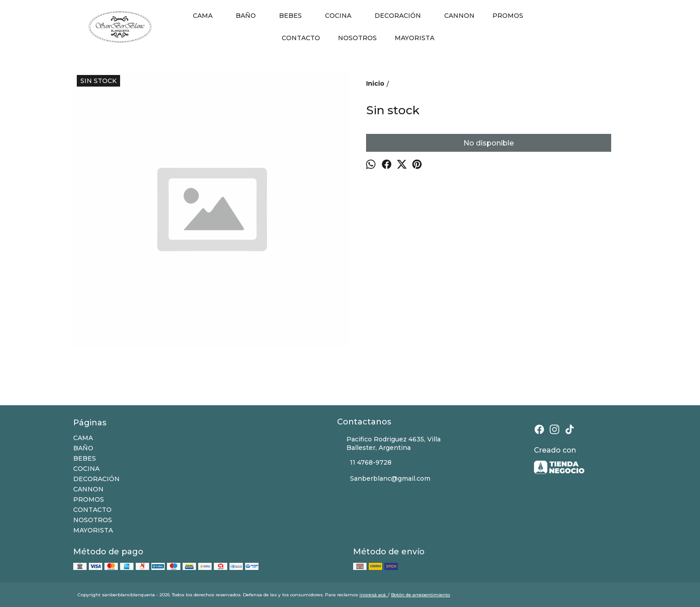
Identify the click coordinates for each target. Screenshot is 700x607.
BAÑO (250, 16)
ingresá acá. (374, 595)
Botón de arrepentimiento (421, 595)
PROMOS (508, 16)
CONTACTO (301, 38)
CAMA (207, 16)
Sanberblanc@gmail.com (384, 479)
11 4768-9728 (364, 463)
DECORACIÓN (402, 16)
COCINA (343, 16)
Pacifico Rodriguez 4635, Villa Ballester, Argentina (389, 443)
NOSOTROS (357, 38)
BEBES (295, 16)
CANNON (459, 16)
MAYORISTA (415, 38)
